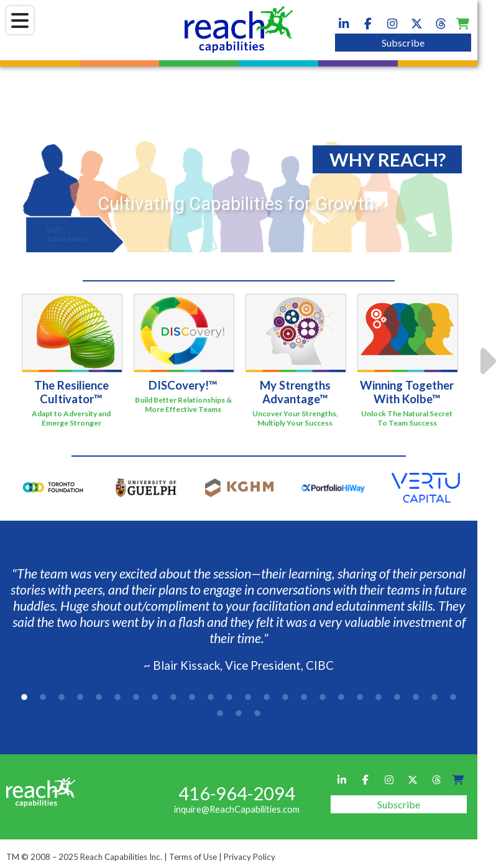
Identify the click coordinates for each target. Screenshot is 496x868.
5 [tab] (99, 698)
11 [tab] (211, 698)
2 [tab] (43, 698)
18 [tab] (341, 698)
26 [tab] (239, 714)
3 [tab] (62, 698)
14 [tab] (267, 698)
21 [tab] (397, 698)
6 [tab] (117, 698)
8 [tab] (155, 698)
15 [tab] (285, 698)
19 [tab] (360, 698)
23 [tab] (434, 698)
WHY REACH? (388, 159)
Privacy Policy (250, 857)
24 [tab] (453, 698)
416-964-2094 (237, 793)
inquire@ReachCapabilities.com (237, 809)
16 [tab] (304, 698)
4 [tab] (80, 698)
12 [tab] (229, 698)
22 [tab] (416, 698)
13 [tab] (248, 698)
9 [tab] (173, 698)
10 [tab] (192, 698)
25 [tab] (220, 714)
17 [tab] (323, 698)
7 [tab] (136, 698)
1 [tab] (24, 698)
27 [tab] (257, 714)
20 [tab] (379, 698)
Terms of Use (193, 857)
